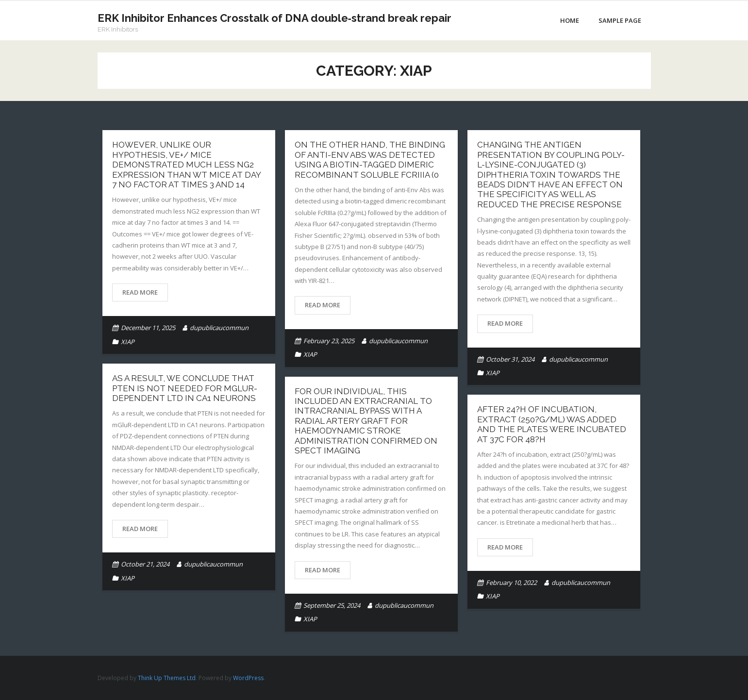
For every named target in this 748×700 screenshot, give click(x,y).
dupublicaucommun (219, 328)
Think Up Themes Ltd (167, 678)
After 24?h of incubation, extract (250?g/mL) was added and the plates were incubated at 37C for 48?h (552, 424)
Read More (140, 292)
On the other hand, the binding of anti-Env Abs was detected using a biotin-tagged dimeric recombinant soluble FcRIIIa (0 (370, 159)
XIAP (128, 342)
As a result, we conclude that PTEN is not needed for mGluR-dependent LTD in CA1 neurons (185, 388)
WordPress (248, 678)
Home (570, 20)
